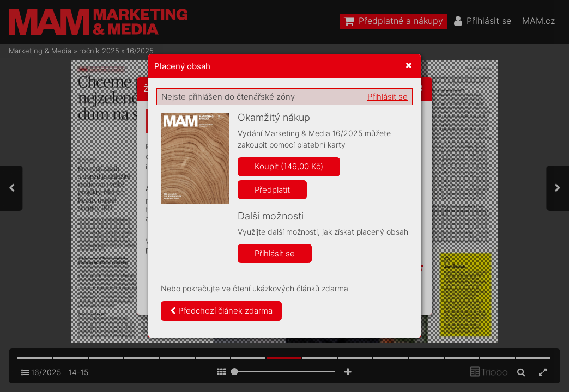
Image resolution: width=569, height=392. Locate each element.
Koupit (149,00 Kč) (289, 166)
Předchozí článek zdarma (221, 311)
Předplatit (272, 190)
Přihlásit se (388, 97)
